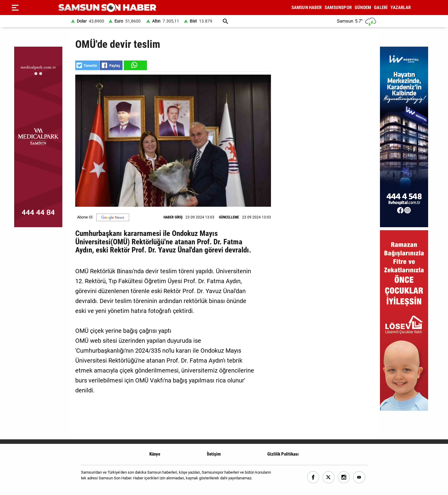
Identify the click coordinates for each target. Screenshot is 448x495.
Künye (155, 454)
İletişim (214, 454)
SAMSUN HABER (306, 8)
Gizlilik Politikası (283, 454)
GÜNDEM (363, 8)
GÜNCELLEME (229, 217)
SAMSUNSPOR (338, 8)
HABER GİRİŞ (173, 217)
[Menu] (15, 8)
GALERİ (381, 8)
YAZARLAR (401, 8)
